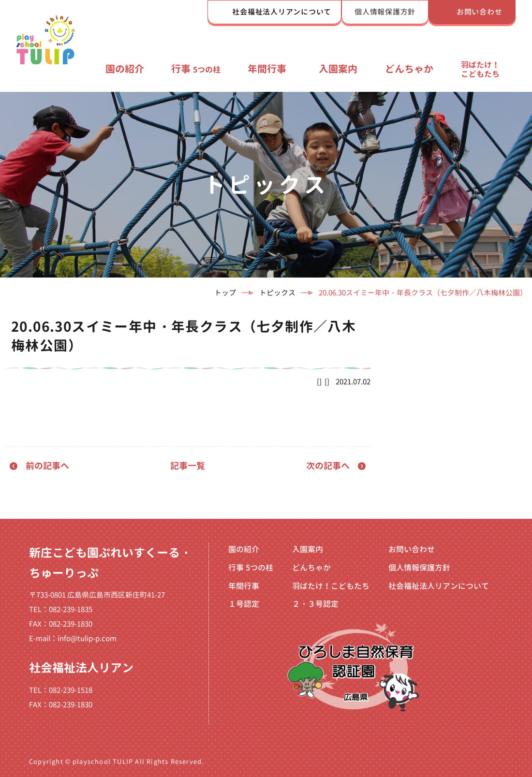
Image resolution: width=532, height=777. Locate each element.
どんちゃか (409, 69)
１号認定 (244, 604)
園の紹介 (125, 69)
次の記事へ (328, 466)
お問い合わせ (480, 12)
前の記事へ (47, 466)
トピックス (277, 293)
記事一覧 (188, 466)
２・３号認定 (315, 604)
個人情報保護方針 (385, 12)
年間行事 (267, 69)
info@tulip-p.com (87, 638)
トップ (225, 293)
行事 (196, 69)
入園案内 (338, 69)
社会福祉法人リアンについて (282, 12)
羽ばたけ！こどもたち (480, 69)
